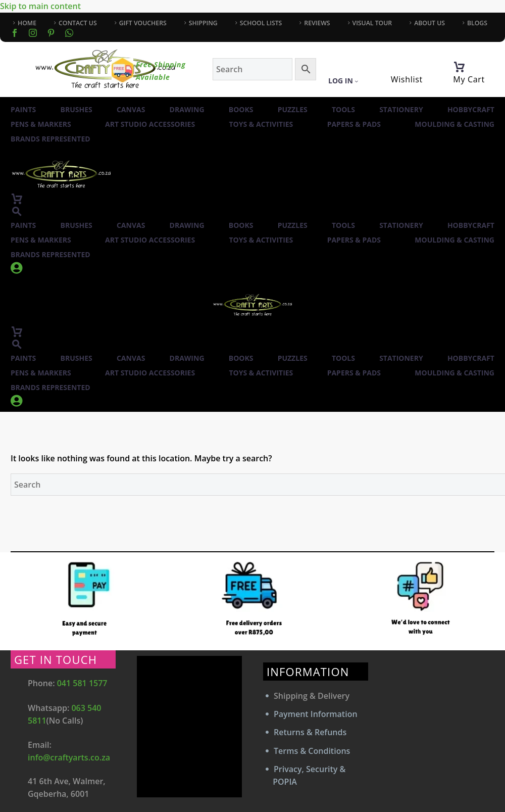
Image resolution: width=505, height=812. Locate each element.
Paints (23, 109)
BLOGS (477, 23)
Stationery (401, 109)
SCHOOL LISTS (261, 23)
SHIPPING (203, 23)
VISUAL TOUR (372, 23)
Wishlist (407, 79)
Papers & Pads (354, 124)
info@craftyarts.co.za (69, 757)
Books (241, 109)
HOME (27, 23)
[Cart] (459, 67)
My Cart (469, 79)
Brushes (77, 109)
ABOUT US (430, 23)
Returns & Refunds (310, 732)
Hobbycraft (471, 109)
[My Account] (349, 67)
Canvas (131, 109)
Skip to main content (40, 6)
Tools (343, 109)
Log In (344, 81)
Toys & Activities (261, 124)
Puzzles (293, 109)
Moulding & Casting (454, 124)
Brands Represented (50, 139)
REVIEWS (317, 23)
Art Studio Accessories (150, 124)
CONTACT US (78, 23)
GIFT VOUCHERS (143, 23)
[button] (17, 211)
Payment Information (316, 714)
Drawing (187, 109)
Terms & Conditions (312, 751)
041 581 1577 (82, 683)
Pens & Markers (41, 124)
